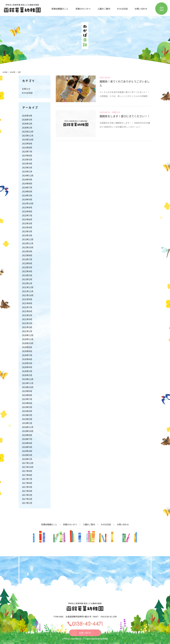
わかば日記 (122, 9)
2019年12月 (28, 379)
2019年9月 (27, 391)
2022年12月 (28, 239)
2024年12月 (28, 175)
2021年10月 (28, 295)
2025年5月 (27, 159)
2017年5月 (27, 487)
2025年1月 (27, 171)
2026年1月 (27, 128)
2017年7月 (27, 479)
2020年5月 (27, 363)
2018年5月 (27, 447)
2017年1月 (27, 503)
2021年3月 (27, 323)
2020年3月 (27, 371)
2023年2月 (27, 235)
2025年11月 (28, 136)
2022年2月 (27, 279)
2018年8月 (27, 435)
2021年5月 (27, 315)
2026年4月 (27, 116)
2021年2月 (27, 327)
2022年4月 (27, 271)
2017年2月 (27, 499)
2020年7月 (27, 355)
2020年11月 (28, 339)
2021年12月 (28, 287)
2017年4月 (27, 491)
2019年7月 (27, 399)
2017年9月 (27, 471)
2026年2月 (27, 124)
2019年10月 (28, 387)
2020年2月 (27, 375)
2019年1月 (27, 423)
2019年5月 (27, 407)
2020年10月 (28, 343)
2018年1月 (27, 459)
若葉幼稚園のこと (60, 9)
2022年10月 (28, 247)
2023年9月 (27, 207)
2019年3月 (27, 415)
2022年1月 (27, 283)
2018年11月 (28, 427)
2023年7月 (27, 215)
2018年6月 (27, 443)
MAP (95, 617)
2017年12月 (28, 463)
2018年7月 (27, 439)
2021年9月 (27, 299)
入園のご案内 (104, 9)
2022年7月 (27, 259)
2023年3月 (27, 231)
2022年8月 (27, 255)
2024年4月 (27, 199)
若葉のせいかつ (83, 9)
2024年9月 (27, 179)
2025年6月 (27, 155)
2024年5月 (27, 195)
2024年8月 (27, 183)
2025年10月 (28, 140)
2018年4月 (27, 451)
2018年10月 (28, 431)
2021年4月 (27, 319)
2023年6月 (27, 219)
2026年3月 (27, 120)
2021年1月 (27, 331)
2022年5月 (27, 267)
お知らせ (116, 112)
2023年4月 (27, 227)
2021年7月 (27, 307)
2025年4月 (27, 163)
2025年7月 (27, 151)
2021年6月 (27, 311)
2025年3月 (27, 167)
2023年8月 (27, 211)
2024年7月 (27, 187)
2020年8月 (27, 351)
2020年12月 (28, 335)
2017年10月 (28, 467)
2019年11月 (28, 383)
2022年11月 (28, 243)
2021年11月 (28, 291)
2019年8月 (27, 395)
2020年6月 (27, 359)
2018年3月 (27, 455)
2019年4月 (27, 411)
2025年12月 (28, 132)
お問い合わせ (141, 9)
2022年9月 (27, 251)
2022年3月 (27, 275)
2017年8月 (27, 475)
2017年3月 (27, 495)
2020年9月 (27, 347)
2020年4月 (27, 367)
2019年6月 (27, 403)
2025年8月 (27, 147)
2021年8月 (27, 303)
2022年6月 (27, 263)
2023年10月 (28, 203)
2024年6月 (27, 191)
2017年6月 (27, 483)
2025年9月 (27, 143)
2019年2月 (27, 419)
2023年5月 (27, 223)
